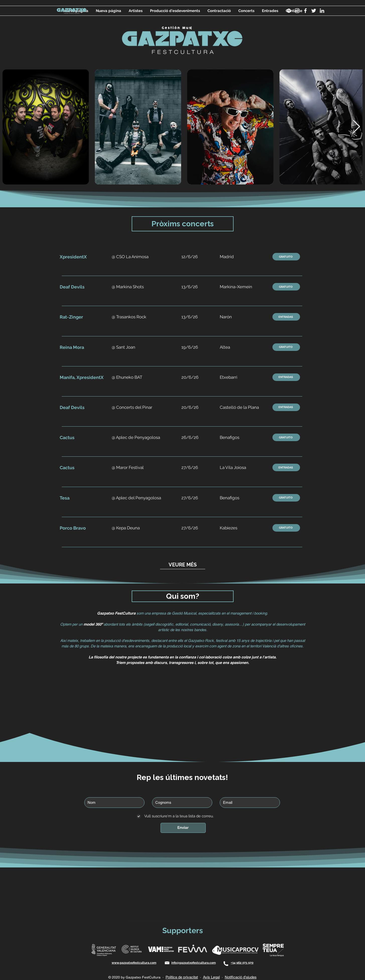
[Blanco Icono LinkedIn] (322, 11)
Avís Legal (211, 977)
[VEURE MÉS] (183, 565)
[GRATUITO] (286, 257)
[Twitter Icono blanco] (314, 11)
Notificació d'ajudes (241, 977)
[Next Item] (356, 127)
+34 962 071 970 (242, 963)
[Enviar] (183, 828)
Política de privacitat (182, 977)
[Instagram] (297, 11)
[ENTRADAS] (286, 317)
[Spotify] (289, 11)
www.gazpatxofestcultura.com (134, 963)
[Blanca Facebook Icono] (305, 11)
